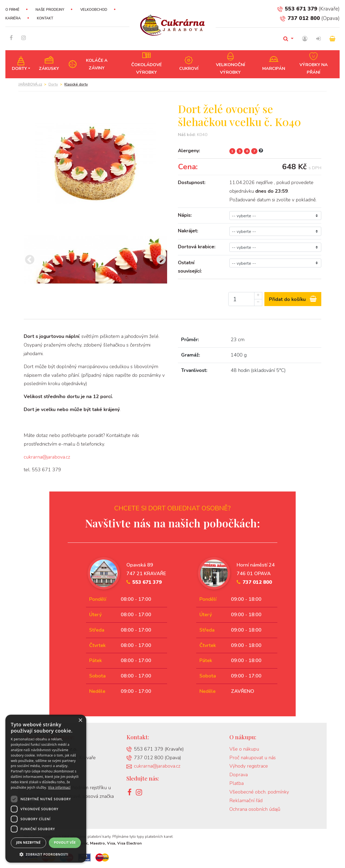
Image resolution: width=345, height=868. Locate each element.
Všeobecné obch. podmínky (259, 792)
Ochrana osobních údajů (255, 809)
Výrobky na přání (314, 69)
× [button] (80, 720)
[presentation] (30, 260)
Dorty (19, 69)
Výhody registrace (249, 766)
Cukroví (189, 69)
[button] (46, 854)
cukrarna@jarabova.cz (47, 457)
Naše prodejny (50, 10)
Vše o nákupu (244, 749)
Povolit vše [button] (65, 842)
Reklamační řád (246, 801)
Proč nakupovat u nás (253, 758)
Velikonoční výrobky (230, 69)
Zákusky (49, 69)
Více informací (59, 787)
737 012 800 (300, 18)
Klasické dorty (76, 84)
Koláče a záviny (97, 64)
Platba (237, 783)
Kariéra (13, 18)
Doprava (239, 775)
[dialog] (46, 789)
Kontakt (45, 18)
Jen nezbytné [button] (28, 842)
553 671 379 (297, 9)
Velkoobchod (94, 10)
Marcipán (274, 69)
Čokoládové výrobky (146, 69)
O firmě (12, 10)
